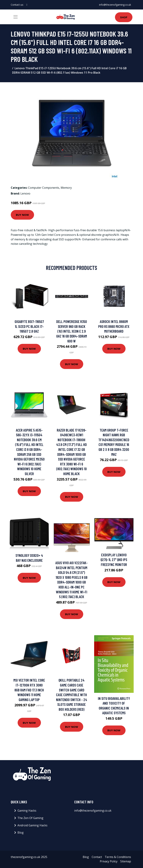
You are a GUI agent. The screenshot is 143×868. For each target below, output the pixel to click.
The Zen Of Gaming (30, 818)
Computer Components (44, 188)
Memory (66, 188)
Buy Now (22, 215)
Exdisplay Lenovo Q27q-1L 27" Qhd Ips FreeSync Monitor (114, 560)
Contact (97, 857)
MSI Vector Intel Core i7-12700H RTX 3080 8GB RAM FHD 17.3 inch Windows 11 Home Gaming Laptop (29, 690)
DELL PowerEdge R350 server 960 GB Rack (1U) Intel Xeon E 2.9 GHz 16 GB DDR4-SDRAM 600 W (72, 331)
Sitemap (126, 861)
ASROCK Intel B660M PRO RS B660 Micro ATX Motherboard (114, 326)
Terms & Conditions (118, 857)
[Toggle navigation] (16, 17)
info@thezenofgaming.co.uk (115, 5)
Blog (21, 833)
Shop (124, 17)
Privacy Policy (109, 861)
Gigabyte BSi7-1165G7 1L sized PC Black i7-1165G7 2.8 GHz (29, 326)
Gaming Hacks (27, 811)
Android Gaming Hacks (32, 825)
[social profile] (27, 5)
